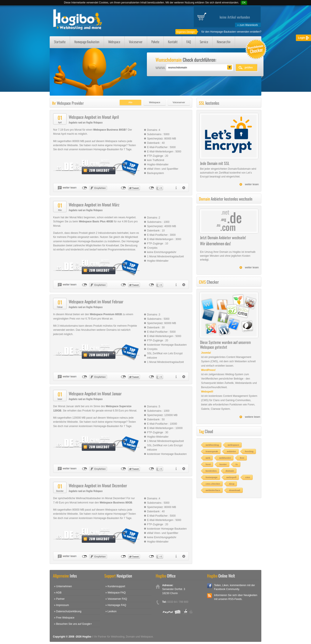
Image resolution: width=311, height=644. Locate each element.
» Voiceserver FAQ (116, 599)
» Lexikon (111, 611)
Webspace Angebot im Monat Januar (95, 393)
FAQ (189, 42)
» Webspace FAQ (116, 593)
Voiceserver (136, 42)
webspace (233, 445)
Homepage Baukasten (87, 42)
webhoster (225, 458)
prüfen (249, 68)
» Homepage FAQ (116, 605)
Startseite (60, 42)
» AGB (58, 593)
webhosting (212, 445)
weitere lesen (253, 417)
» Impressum (61, 605)
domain (230, 471)
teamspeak (212, 451)
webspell (231, 477)
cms (248, 477)
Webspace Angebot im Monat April (94, 117)
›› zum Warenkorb (248, 25)
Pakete (155, 42)
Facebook (209, 586)
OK (244, 3)
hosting (249, 451)
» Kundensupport (115, 586)
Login (302, 38)
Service (204, 42)
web (208, 458)
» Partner (59, 599)
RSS (209, 596)
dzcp (232, 484)
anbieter (231, 451)
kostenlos (211, 471)
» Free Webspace (64, 618)
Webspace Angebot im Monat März (94, 204)
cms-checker (213, 484)
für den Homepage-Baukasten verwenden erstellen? (231, 32)
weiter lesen (252, 184)
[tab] (129, 101)
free (242, 458)
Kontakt (173, 42)
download (234, 490)
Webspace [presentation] (155, 102)
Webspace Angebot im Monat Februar (96, 301)
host (208, 464)
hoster (223, 464)
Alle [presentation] (130, 102)
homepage (212, 477)
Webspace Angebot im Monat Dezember (98, 485)
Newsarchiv (224, 42)
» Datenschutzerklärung (68, 611)
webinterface (213, 490)
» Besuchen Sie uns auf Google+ (73, 624)
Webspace (114, 42)
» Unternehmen (63, 586)
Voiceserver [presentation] (179, 102)
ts (237, 464)
